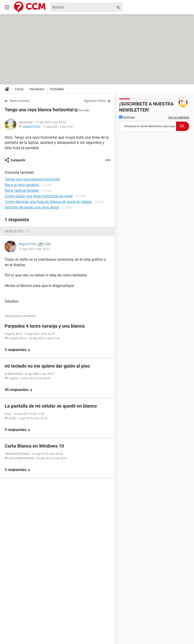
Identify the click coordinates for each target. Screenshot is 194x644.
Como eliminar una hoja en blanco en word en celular (48, 202)
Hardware (37, 89)
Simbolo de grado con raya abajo (32, 207)
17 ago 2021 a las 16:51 (58, 127)
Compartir (18, 160)
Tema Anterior (19, 101)
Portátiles (57, 89)
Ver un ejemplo (179, 117)
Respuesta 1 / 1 (17, 231)
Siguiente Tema (95, 101)
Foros (19, 89)
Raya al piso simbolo (22, 185)
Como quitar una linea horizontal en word (39, 196)
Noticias (127, 117)
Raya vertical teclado (22, 190)
